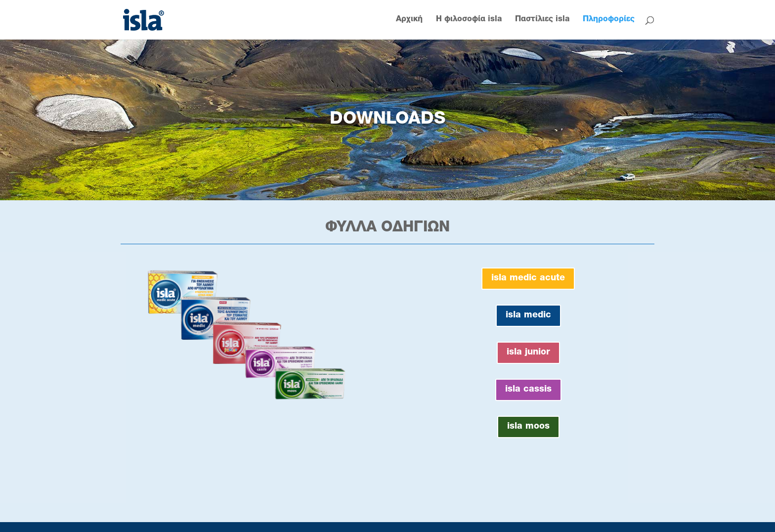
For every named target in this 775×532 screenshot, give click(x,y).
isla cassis (528, 390)
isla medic (528, 315)
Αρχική (409, 20)
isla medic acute (528, 278)
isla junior (528, 353)
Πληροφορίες (609, 20)
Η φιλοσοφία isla (469, 20)
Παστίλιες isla (542, 20)
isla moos (528, 427)
